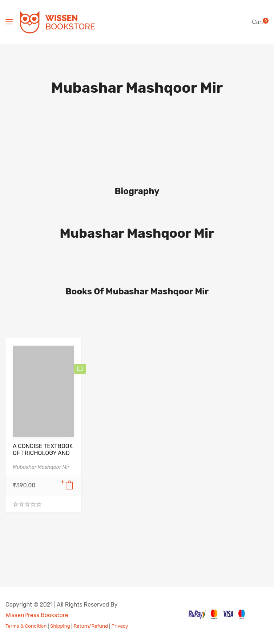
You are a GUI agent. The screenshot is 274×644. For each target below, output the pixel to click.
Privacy (120, 626)
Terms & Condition (26, 626)
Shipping (60, 626)
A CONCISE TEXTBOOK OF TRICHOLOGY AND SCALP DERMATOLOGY (43, 453)
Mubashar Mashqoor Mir (137, 233)
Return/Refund (91, 626)
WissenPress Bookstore (37, 615)
